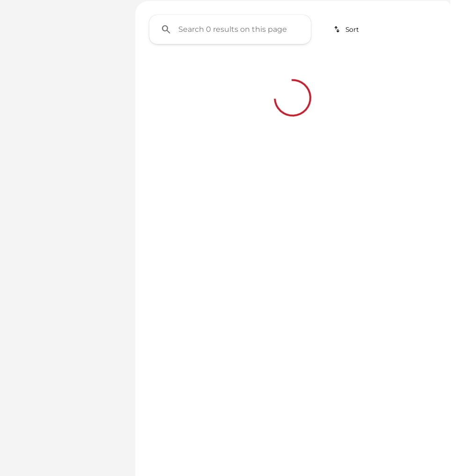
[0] (30, 191)
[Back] (101, 65)
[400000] (94, 191)
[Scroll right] (440, 70)
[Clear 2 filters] (191, 219)
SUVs (296, 70)
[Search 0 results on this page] (230, 117)
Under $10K (167, 70)
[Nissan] (25, 84)
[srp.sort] (347, 117)
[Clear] (92, 255)
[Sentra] (60, 84)
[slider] (20, 143)
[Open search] (429, 31)
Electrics (356, 70)
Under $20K (235, 70)
